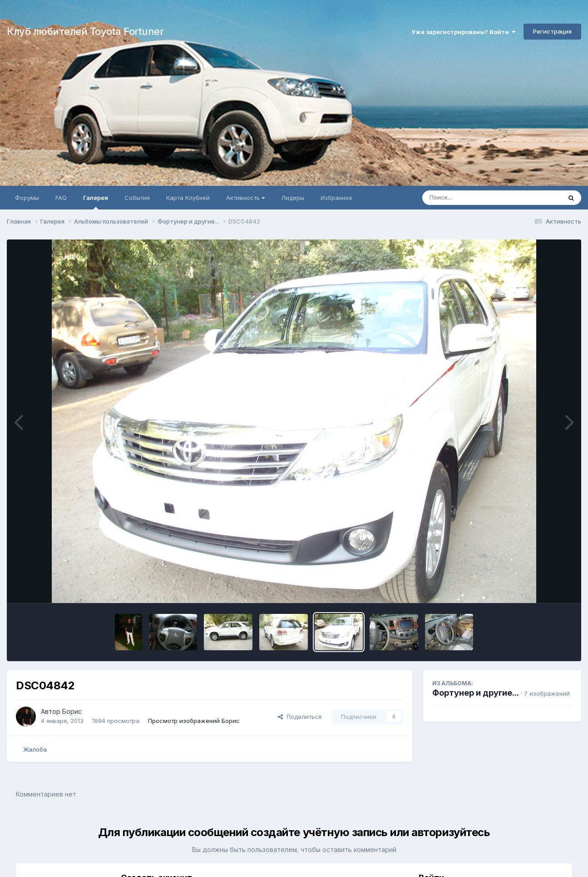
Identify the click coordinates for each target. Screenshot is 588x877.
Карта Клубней (188, 198)
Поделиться (300, 717)
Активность (245, 198)
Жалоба (35, 749)
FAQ (61, 198)
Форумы (27, 198)
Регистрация (552, 31)
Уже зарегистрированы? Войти (463, 32)
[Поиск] (474, 198)
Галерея (96, 202)
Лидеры (293, 198)
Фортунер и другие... (476, 693)
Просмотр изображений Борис (194, 721)
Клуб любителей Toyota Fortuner (85, 31)
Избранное (336, 198)
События (137, 198)
